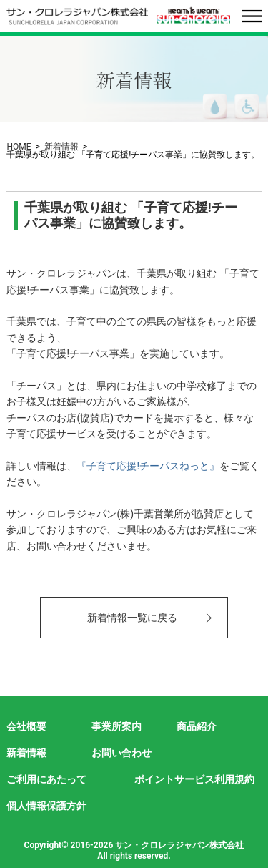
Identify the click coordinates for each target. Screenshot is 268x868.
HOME (19, 147)
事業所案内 (116, 726)
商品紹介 (197, 726)
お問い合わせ (121, 753)
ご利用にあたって (46, 779)
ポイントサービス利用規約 (194, 779)
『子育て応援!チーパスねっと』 (148, 466)
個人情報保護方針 (46, 806)
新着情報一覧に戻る (132, 618)
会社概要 (26, 726)
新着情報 (61, 147)
